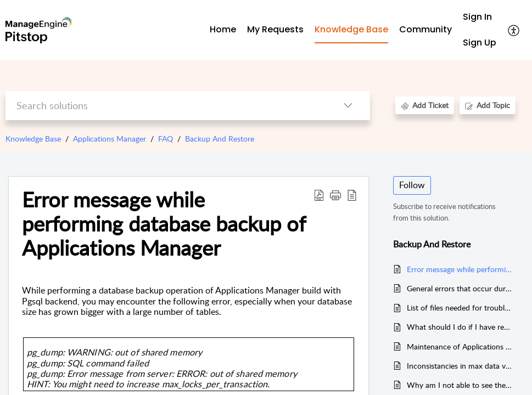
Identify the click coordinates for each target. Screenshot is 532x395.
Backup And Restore (220, 139)
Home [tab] (223, 29)
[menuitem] (480, 17)
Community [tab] (425, 29)
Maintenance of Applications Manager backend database (460, 346)
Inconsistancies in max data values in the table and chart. (460, 366)
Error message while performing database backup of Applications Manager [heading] (164, 224)
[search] (166, 106)
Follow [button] (412, 185)
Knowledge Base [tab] (351, 29)
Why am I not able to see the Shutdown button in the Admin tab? (460, 385)
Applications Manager (110, 139)
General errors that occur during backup (460, 288)
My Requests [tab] (275, 29)
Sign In (477, 17)
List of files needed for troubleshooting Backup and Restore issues (460, 307)
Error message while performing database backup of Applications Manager (460, 269)
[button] (514, 30)
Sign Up (480, 43)
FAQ (166, 139)
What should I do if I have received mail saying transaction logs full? (460, 327)
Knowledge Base (33, 139)
